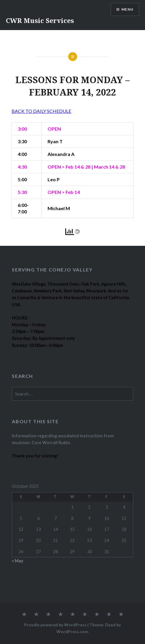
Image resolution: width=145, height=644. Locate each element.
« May (18, 561)
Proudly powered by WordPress (55, 625)
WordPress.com (72, 631)
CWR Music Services (40, 20)
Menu (127, 9)
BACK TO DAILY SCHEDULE (41, 111)
